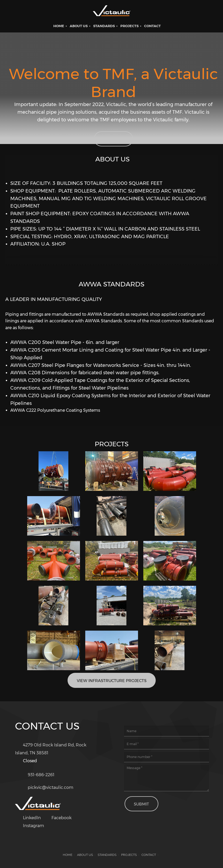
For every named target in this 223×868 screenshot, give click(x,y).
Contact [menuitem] (149, 855)
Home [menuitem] (68, 855)
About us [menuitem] (85, 855)
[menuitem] (59, 26)
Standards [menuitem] (107, 855)
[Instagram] (31, 826)
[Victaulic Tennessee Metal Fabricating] (112, 12)
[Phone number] (36, 774)
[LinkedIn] (29, 818)
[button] (54, 471)
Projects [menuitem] (129, 855)
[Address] (58, 749)
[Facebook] (59, 818)
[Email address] (46, 787)
